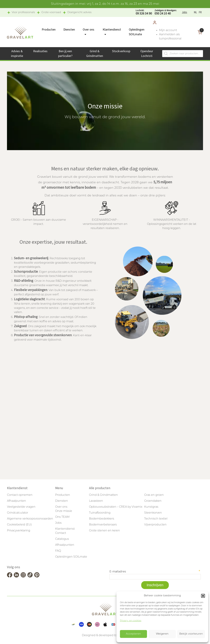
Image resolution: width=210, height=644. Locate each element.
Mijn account (168, 30)
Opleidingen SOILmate (71, 557)
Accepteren (133, 634)
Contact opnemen (20, 495)
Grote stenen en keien (104, 531)
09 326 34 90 (144, 12)
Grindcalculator (18, 513)
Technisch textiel (156, 519)
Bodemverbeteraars (103, 525)
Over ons (61, 507)
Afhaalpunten (16, 501)
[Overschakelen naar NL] (195, 12)
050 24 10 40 (166, 12)
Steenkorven (153, 513)
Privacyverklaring (19, 531)
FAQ (58, 551)
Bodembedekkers (102, 519)
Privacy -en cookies (131, 621)
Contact (61, 533)
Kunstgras (151, 507)
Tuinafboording (100, 513)
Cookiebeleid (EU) (19, 525)
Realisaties (40, 51)
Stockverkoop (121, 51)
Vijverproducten (155, 525)
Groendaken (153, 501)
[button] (203, 596)
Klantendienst (65, 529)
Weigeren (162, 634)
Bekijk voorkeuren (191, 634)
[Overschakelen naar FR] (200, 12)
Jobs (185, 12)
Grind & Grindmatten (103, 495)
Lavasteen (96, 501)
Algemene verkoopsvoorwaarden (30, 519)
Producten (49, 30)
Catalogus (62, 539)
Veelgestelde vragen (21, 507)
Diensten (69, 30)
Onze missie (64, 511)
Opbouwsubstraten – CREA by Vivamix (116, 507)
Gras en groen (154, 495)
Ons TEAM (62, 517)
